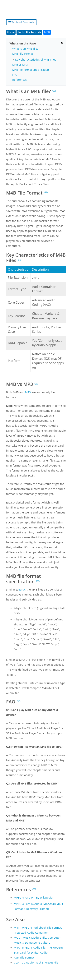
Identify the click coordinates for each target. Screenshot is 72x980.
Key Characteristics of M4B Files (36, 60)
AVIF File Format (24, 957)
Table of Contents (21, 22)
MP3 (28, 392)
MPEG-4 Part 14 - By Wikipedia (33, 897)
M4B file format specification (31, 70)
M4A (22, 589)
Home (11, 32)
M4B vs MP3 (20, 64)
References (19, 80)
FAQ (15, 75)
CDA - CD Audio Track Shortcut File (36, 962)
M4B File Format (23, 54)
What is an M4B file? (25, 49)
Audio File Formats (29, 32)
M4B (47, 32)
